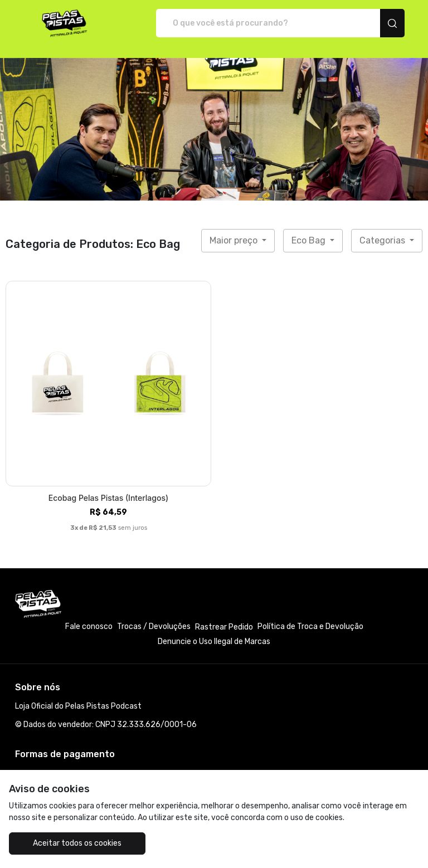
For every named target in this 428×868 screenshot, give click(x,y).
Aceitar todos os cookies (77, 843)
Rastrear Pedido (224, 627)
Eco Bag (310, 240)
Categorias (383, 240)
